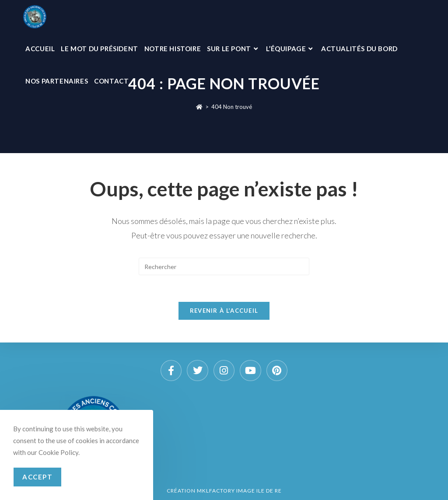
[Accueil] (199, 107)
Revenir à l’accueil (224, 311)
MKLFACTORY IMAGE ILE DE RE (239, 491)
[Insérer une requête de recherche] (224, 266)
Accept (37, 477)
